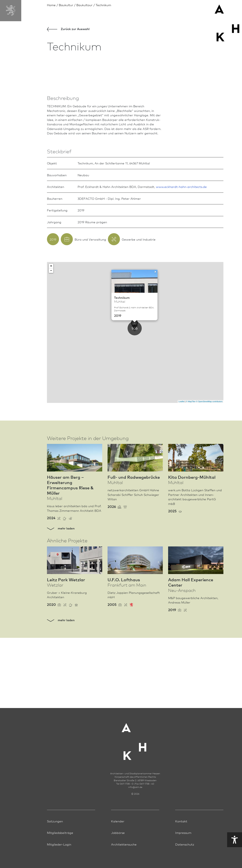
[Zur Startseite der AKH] (135, 753)
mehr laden (61, 612)
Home (51, 5)
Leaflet (181, 485)
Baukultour (84, 5)
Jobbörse (118, 846)
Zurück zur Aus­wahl (68, 29)
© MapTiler (191, 485)
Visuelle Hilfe (203, 840)
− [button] (51, 355)
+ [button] (51, 350)
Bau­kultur (66, 5)
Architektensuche (124, 858)
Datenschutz (185, 858)
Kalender (118, 835)
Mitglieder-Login (59, 858)
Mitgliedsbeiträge (60, 846)
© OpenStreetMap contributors (209, 485)
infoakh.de (135, 801)
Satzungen (55, 835)
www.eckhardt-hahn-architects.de (181, 271)
